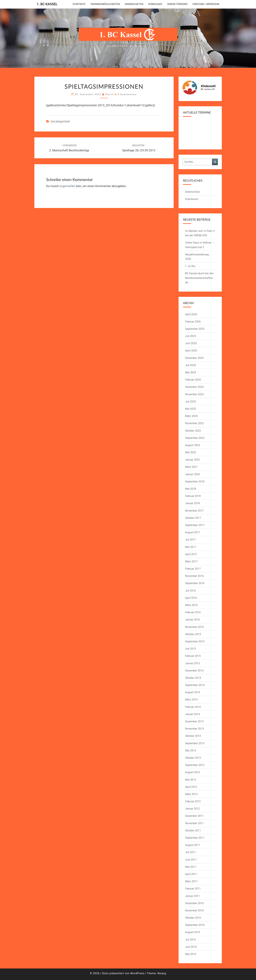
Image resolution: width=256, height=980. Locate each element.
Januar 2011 (192, 896)
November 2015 (194, 627)
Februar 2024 (193, 380)
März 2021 (191, 467)
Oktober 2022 (193, 431)
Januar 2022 (192, 460)
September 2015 (195, 641)
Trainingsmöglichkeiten (105, 4)
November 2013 (194, 729)
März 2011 (191, 881)
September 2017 (195, 525)
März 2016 (191, 605)
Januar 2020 (192, 474)
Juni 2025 (191, 343)
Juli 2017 (190, 540)
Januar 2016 (192, 620)
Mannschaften (134, 4)
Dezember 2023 (194, 387)
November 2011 (194, 823)
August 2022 (193, 445)
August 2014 (193, 692)
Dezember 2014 (194, 671)
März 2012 (191, 794)
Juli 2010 (190, 940)
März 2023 (191, 416)
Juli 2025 (190, 336)
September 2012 (195, 765)
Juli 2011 (190, 852)
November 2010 (194, 910)
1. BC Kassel (47, 4)
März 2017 (191, 561)
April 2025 (191, 351)
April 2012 (191, 787)
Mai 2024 (191, 372)
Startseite (79, 4)
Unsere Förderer (177, 4)
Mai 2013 (191, 751)
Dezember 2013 (194, 721)
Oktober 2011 (193, 831)
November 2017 (194, 511)
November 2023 (194, 394)
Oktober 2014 (193, 678)
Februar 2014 (193, 707)
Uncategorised (60, 121)
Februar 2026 (193, 322)
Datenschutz (192, 192)
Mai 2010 (191, 954)
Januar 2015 (192, 663)
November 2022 (194, 423)
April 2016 (191, 598)
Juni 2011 (191, 860)
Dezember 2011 (194, 816)
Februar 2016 (193, 612)
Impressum (192, 199)
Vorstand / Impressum (206, 4)
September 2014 (195, 685)
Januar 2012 (192, 809)
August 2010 (193, 932)
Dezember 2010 (194, 903)
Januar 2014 (192, 714)
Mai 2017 (191, 547)
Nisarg (162, 973)
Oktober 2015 (193, 634)
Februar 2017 (193, 569)
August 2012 (193, 772)
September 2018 (195, 482)
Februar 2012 (193, 801)
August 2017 (193, 532)
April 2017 (191, 554)
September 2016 (195, 583)
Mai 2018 (191, 489)
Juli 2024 (190, 365)
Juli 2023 (190, 402)
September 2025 (195, 329)
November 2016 (194, 576)
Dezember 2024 (194, 358)
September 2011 (195, 838)
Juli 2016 (190, 591)
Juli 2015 (190, 649)
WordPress (137, 973)
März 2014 (191, 700)
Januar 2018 (192, 503)
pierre (109, 94)
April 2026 (191, 314)
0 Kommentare (127, 94)
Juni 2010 (191, 947)
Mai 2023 (191, 409)
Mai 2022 (191, 452)
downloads (155, 4)
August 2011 (193, 845)
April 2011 (191, 874)
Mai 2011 (191, 867)
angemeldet (67, 186)
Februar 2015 (193, 656)
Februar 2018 (193, 496)
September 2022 (195, 438)
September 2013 (195, 743)
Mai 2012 (191, 780)
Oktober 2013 (193, 736)
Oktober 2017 (193, 518)
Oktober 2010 (193, 918)
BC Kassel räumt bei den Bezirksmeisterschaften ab (199, 278)
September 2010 (195, 925)
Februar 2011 (193, 889)
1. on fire (190, 266)
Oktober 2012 (193, 758)
